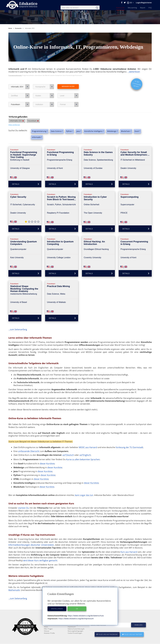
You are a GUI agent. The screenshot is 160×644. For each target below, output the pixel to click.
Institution (45, 99)
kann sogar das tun (84, 489)
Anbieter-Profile (49, 633)
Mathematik (14, 584)
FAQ (150, 8)
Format (69, 99)
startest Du (24, 502)
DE (130, 3)
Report (143, 8)
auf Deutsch (68, 449)
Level (69, 90)
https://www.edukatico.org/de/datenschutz (86, 616)
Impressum (72, 627)
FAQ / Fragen (48, 629)
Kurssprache (45, 81)
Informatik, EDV (20, 81)
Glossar (47, 631)
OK (77, 609)
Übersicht (35, 445)
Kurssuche (120, 8)
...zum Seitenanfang (18, 324)
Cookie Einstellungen (75, 633)
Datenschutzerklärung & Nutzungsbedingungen (76, 630)
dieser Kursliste (47, 458)
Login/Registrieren (144, 3)
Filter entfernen (14, 119)
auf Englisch (85, 449)
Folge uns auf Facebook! (107, 634)
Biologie (90, 584)
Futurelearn (20, 99)
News (46, 627)
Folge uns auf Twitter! (132, 634)
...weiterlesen (134, 66)
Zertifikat (20, 90)
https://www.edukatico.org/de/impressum (76, 619)
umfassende (24, 445)
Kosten (45, 90)
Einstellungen (57, 609)
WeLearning (132, 8)
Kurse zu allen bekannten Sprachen (83, 453)
